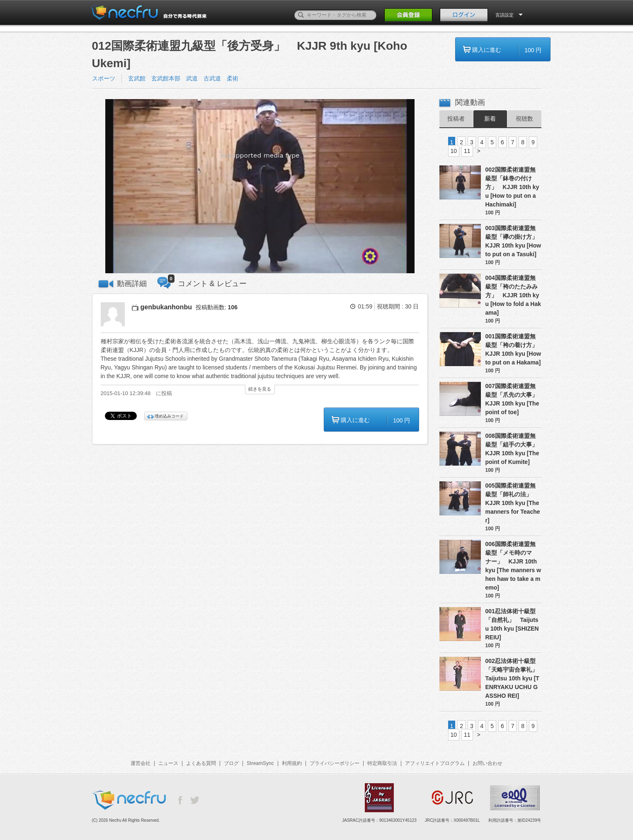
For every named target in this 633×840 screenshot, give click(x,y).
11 (467, 151)
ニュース (168, 763)
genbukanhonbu (166, 307)
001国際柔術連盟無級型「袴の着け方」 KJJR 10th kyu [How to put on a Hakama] (513, 349)
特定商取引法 (382, 763)
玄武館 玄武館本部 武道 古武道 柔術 (186, 78)
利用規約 (292, 763)
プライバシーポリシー (335, 763)
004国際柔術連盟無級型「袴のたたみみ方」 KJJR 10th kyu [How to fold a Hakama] (513, 295)
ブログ (231, 763)
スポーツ (104, 78)
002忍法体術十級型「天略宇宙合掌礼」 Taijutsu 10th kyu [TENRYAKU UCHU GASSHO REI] (513, 678)
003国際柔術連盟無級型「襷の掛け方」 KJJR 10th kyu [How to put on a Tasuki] (513, 241)
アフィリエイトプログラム (435, 763)
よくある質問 (201, 763)
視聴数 (524, 119)
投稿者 (456, 119)
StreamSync (260, 763)
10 (454, 151)
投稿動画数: (217, 307)
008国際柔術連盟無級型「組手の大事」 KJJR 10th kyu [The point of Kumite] (513, 449)
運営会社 (141, 763)
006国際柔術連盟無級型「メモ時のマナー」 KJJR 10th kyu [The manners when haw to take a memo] (513, 566)
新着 (490, 119)
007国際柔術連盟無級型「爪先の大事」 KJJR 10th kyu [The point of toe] (513, 399)
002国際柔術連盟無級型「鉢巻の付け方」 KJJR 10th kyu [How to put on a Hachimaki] (512, 187)
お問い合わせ (487, 763)
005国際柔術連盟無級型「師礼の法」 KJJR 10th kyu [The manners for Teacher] (513, 503)
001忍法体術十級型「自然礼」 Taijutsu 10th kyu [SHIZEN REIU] (512, 624)
